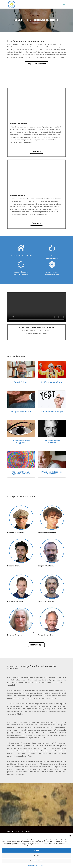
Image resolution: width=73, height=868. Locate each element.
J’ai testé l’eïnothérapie (52, 411)
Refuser (36, 856)
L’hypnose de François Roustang (52, 473)
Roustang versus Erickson (52, 442)
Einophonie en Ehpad (21, 411)
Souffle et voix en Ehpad (52, 382)
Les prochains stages (36, 64)
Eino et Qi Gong (21, 382)
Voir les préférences (37, 861)
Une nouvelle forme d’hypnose (21, 442)
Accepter (37, 850)
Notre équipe (36, 645)
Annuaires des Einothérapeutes (19, 831)
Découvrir (36, 151)
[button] (70, 836)
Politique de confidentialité (36, 865)
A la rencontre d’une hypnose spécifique (21, 473)
